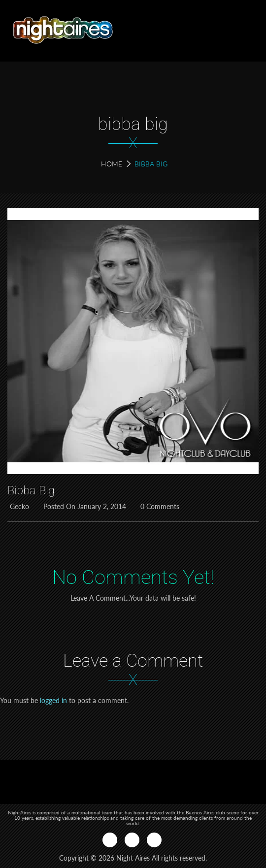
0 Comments (159, 506)
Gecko (18, 506)
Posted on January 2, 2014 (83, 506)
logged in (53, 700)
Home (112, 164)
